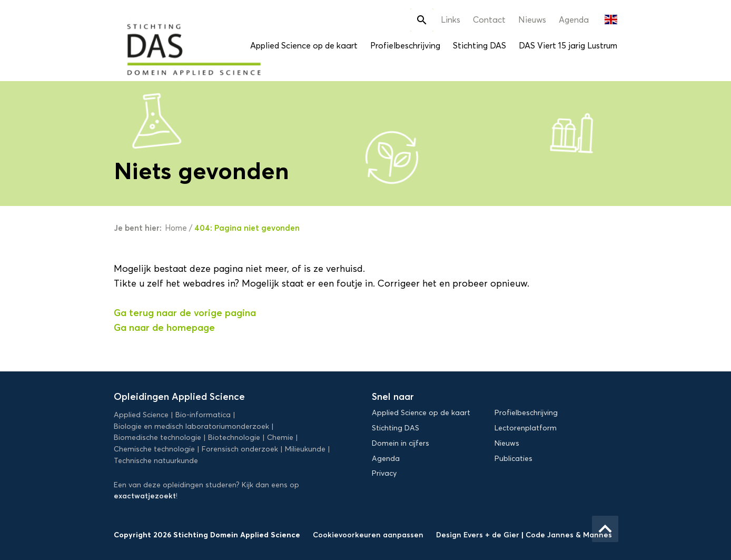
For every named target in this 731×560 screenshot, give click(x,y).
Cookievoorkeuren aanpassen (368, 535)
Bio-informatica (203, 415)
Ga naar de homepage (164, 328)
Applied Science (141, 415)
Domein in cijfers (401, 443)
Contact (489, 20)
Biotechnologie (234, 438)
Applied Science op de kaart (304, 46)
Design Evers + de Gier (479, 535)
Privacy (384, 473)
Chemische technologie (154, 449)
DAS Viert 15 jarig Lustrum (568, 46)
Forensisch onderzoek (240, 449)
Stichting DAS (480, 46)
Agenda (574, 20)
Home (176, 228)
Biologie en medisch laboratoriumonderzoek (191, 426)
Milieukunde (305, 449)
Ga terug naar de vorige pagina (185, 313)
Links (451, 20)
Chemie (280, 438)
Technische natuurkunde (156, 461)
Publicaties (513, 459)
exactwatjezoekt (145, 496)
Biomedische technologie (157, 438)
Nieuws (532, 20)
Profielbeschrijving (405, 46)
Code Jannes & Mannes (569, 535)
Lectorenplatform (526, 428)
